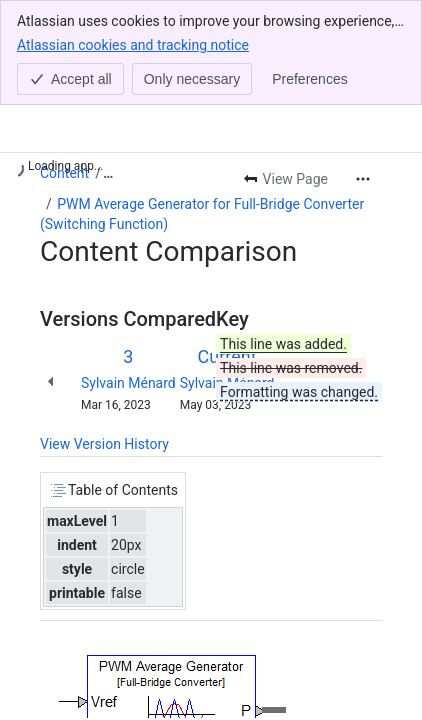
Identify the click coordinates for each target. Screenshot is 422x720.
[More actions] (363, 179)
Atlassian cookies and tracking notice (133, 44)
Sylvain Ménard (128, 383)
